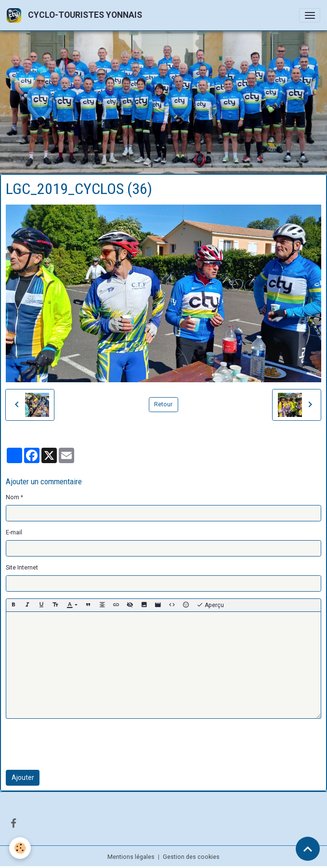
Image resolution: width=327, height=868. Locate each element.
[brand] (76, 15)
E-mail (14, 532)
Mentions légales (131, 857)
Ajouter (23, 777)
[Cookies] (20, 848)
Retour (163, 404)
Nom (13, 497)
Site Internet (22, 568)
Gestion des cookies (191, 857)
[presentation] (79, 744)
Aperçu (210, 605)
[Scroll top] (308, 849)
